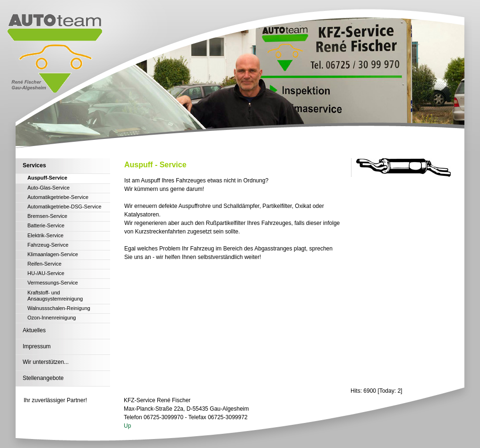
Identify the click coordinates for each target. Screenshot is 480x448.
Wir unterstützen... (46, 362)
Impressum (37, 346)
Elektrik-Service (45, 235)
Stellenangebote (43, 378)
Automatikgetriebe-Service (58, 197)
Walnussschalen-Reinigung (59, 308)
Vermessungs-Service (53, 283)
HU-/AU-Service (46, 273)
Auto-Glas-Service (48, 188)
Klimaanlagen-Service (53, 254)
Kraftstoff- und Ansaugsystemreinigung (55, 296)
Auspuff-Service (47, 178)
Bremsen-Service (47, 216)
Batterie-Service (46, 225)
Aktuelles (34, 330)
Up (127, 426)
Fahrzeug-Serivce (48, 245)
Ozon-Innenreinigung (52, 318)
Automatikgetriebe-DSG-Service (64, 207)
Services (34, 165)
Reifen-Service (44, 264)
